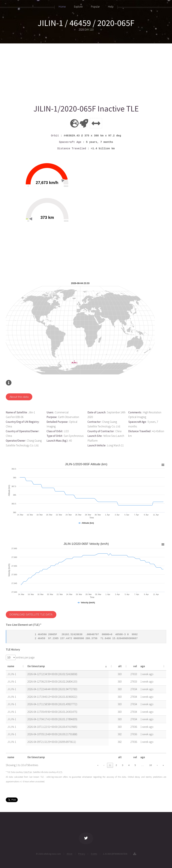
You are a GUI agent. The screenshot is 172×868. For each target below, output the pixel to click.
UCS (60, 772)
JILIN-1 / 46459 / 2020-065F (86, 23)
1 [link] (110, 765)
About (69, 854)
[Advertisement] (86, 72)
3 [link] (123, 765)
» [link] (163, 765)
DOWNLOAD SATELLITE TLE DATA (31, 615)
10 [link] (151, 765)
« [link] (98, 765)
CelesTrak (28, 772)
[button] (23, 666)
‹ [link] (104, 765)
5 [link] (135, 765)
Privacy (82, 854)
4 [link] (129, 765)
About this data (19, 397)
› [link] (157, 765)
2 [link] (116, 765)
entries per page (25, 657)
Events (94, 854)
